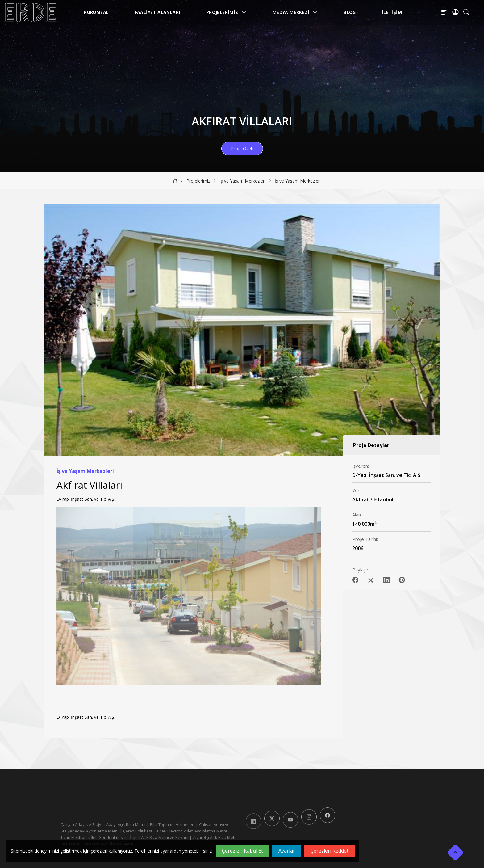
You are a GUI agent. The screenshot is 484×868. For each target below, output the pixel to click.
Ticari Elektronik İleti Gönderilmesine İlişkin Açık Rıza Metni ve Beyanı (124, 837)
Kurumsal (96, 12)
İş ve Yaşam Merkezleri (242, 181)
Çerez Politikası (138, 831)
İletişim (392, 12)
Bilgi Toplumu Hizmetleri (172, 824)
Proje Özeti (242, 148)
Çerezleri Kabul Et (242, 851)
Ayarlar (287, 851)
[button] (314, 607)
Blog (350, 12)
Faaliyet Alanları (158, 12)
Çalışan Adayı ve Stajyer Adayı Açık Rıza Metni (103, 824)
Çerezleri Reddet (330, 851)
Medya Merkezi (295, 12)
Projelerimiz (226, 12)
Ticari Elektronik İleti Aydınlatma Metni (192, 831)
